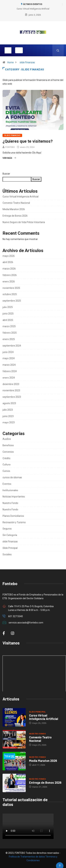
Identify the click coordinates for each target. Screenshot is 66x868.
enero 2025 (9, 339)
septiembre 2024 (12, 346)
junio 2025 (8, 314)
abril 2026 (8, 262)
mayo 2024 (9, 358)
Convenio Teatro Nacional (16, 203)
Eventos (7, 484)
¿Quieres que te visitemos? (28, 141)
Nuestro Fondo (10, 503)
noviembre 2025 (11, 288)
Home (11, 62)
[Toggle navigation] (8, 50)
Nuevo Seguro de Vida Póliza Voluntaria (24, 222)
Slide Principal (10, 548)
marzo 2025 (9, 326)
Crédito (6, 458)
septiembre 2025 (12, 301)
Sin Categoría (10, 535)
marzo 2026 (9, 269)
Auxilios (7, 439)
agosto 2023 (9, 403)
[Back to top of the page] (60, 866)
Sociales (7, 554)
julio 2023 (8, 410)
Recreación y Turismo (14, 522)
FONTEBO (10, 147)
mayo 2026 (9, 256)
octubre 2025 (10, 294)
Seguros (7, 529)
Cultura (6, 465)
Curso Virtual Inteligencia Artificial (33, 9)
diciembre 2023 (11, 384)
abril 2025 (8, 320)
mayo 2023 (9, 422)
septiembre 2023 (12, 397)
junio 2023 (8, 416)
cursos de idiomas (12, 477)
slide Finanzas (27, 62)
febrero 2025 (10, 333)
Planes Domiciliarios (13, 516)
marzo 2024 (9, 365)
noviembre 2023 (11, 390)
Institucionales (10, 490)
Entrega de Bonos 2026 (15, 216)
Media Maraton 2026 (14, 209)
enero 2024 (9, 378)
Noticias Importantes (14, 497)
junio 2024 (8, 352)
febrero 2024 (10, 371)
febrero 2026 (10, 275)
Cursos (6, 471)
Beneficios (8, 445)
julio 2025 (8, 307)
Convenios (8, 452)
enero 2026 (9, 282)
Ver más (9, 158)
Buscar (6, 174)
